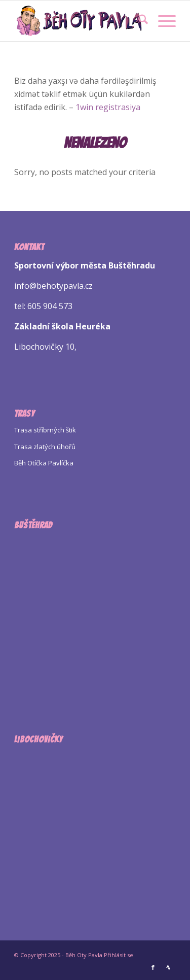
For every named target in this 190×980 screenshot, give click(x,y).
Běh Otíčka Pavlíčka (44, 463)
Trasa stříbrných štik (45, 430)
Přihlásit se (119, 955)
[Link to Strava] (168, 967)
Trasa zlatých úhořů (45, 447)
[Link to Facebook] (153, 967)
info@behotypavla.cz (53, 286)
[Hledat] (138, 21)
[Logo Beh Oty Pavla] (79, 21)
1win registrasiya (108, 107)
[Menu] (162, 21)
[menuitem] (138, 21)
